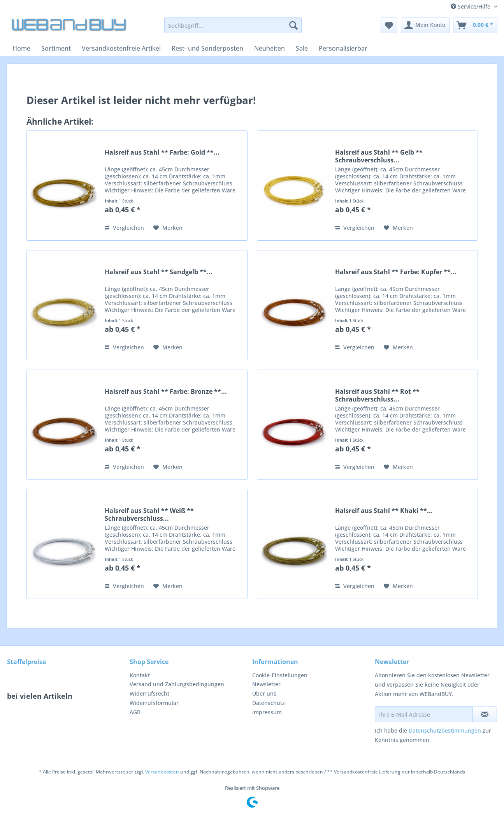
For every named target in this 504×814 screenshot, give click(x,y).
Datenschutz (269, 703)
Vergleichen (124, 228)
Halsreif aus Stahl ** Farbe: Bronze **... (166, 392)
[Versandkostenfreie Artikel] (121, 48)
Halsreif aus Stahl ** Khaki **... (384, 511)
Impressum (267, 712)
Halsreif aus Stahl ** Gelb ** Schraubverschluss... (379, 156)
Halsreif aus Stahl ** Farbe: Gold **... (162, 152)
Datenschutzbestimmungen (445, 730)
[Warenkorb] (475, 25)
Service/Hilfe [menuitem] (471, 6)
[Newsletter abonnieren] (485, 714)
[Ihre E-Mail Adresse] (424, 714)
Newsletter (266, 684)
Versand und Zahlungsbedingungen (177, 684)
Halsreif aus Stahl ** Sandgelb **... (159, 272)
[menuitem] (233, 29)
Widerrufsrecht (149, 693)
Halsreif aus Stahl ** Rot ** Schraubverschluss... (377, 395)
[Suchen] (293, 25)
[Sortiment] (56, 48)
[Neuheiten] (270, 48)
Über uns (264, 693)
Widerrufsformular (154, 703)
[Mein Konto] (425, 25)
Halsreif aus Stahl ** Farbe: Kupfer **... (396, 272)
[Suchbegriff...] (233, 25)
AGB (135, 712)
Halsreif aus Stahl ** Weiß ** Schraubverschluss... (149, 514)
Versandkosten (162, 772)
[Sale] (302, 48)
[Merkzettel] (389, 25)
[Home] (21, 48)
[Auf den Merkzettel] (168, 228)
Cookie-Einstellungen (280, 675)
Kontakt (140, 675)
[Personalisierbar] (343, 48)
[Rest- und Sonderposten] (207, 48)
